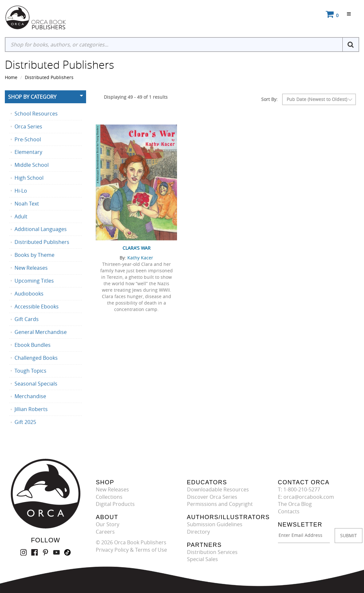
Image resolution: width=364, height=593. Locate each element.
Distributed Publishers (49, 77)
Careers (105, 532)
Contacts (289, 511)
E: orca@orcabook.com (306, 497)
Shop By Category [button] (32, 97)
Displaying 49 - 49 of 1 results (136, 97)
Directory (198, 532)
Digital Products (115, 504)
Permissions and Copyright (220, 504)
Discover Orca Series (212, 497)
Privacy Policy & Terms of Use (131, 550)
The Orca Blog (295, 504)
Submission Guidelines (215, 524)
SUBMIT (349, 535)
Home (11, 77)
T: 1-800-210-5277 (299, 489)
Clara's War (137, 248)
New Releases (112, 489)
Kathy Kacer (140, 258)
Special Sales (202, 559)
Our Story (108, 524)
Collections (109, 497)
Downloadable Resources (218, 489)
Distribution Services (212, 552)
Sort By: (269, 99)
